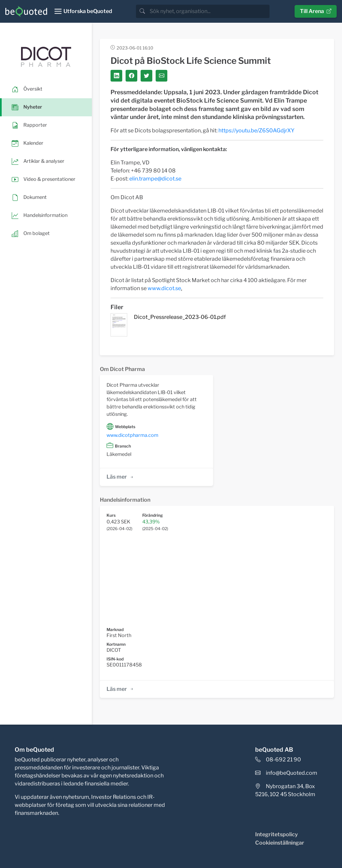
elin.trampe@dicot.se (155, 179)
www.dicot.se (164, 288)
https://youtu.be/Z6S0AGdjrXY (256, 131)
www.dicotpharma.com (132, 435)
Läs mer (120, 477)
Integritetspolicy (277, 834)
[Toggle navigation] (83, 11)
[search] (209, 11)
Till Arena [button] (316, 11)
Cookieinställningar (280, 843)
